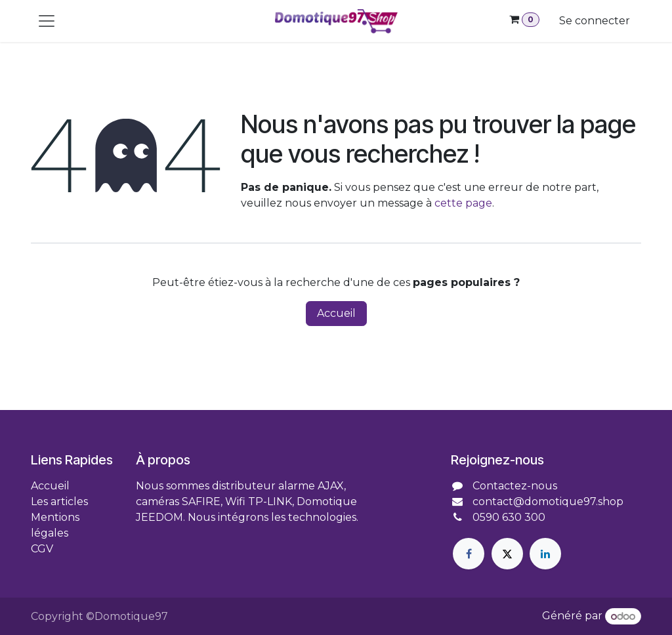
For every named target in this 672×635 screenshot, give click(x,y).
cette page (463, 203)
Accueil (336, 313)
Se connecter (595, 21)
